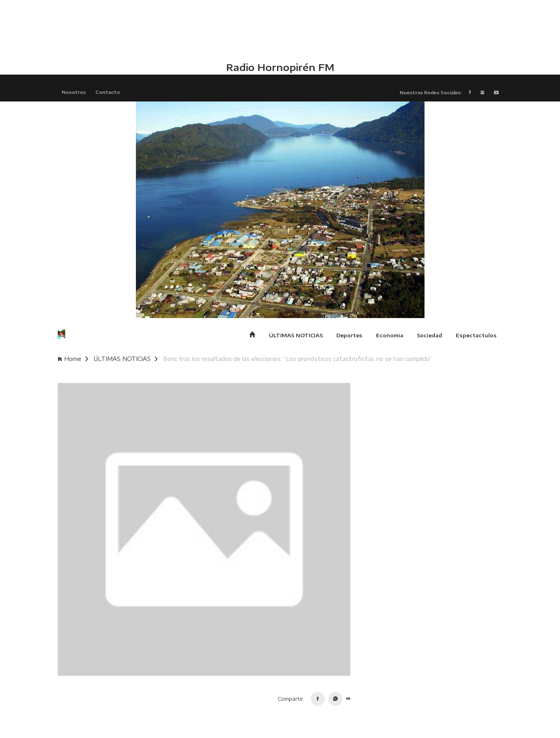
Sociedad (430, 335)
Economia (390, 335)
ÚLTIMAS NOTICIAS (296, 335)
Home (73, 359)
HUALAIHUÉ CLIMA (280, 30)
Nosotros (74, 92)
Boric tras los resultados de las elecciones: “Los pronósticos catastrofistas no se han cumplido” (297, 359)
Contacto (108, 92)
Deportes (349, 335)
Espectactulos (476, 335)
